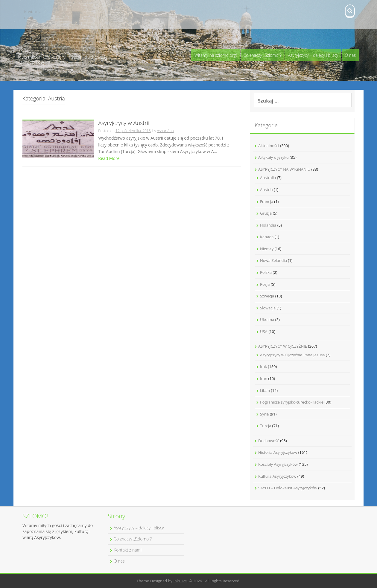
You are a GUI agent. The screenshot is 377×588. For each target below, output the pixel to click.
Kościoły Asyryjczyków (278, 464)
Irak (263, 366)
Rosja (265, 284)
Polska (266, 272)
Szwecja (267, 296)
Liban (265, 390)
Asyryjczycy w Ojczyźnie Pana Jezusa (292, 355)
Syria (264, 414)
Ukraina (267, 320)
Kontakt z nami (32, 14)
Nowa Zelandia (273, 260)
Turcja (266, 426)
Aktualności (269, 146)
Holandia (268, 225)
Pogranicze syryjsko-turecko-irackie (292, 402)
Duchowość (269, 441)
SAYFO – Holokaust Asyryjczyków (288, 488)
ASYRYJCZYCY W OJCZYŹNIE (283, 346)
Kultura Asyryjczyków (277, 476)
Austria (266, 190)
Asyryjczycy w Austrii (124, 123)
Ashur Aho (165, 131)
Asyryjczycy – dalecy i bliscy (313, 55)
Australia (268, 178)
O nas (350, 55)
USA (264, 332)
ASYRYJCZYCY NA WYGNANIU (284, 169)
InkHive (180, 581)
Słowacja (268, 308)
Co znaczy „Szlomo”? (263, 55)
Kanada (267, 237)
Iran (264, 378)
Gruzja (266, 213)
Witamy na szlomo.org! (215, 55)
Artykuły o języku (273, 157)
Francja (267, 201)
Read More (109, 158)
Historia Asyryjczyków (278, 452)
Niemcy (267, 249)
